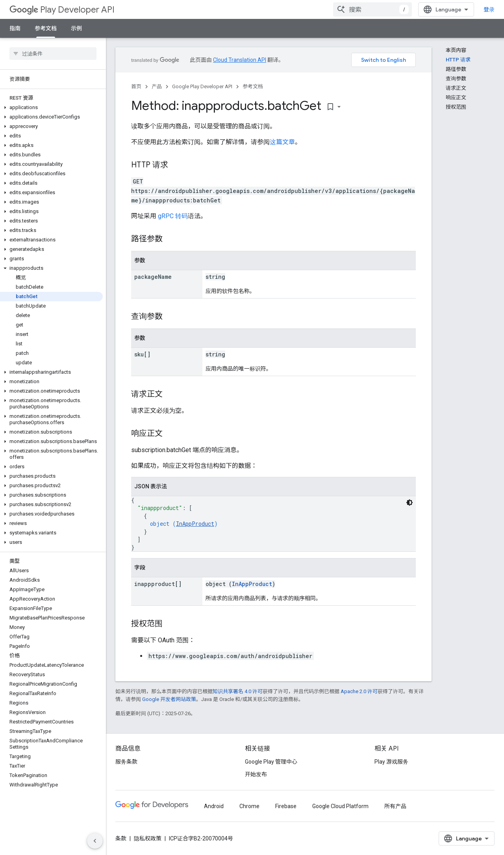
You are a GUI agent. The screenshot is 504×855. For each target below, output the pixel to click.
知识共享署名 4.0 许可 (238, 691)
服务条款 (126, 762)
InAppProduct (195, 524)
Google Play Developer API (202, 86)
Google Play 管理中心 (271, 762)
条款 (121, 838)
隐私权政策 (148, 838)
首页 (136, 86)
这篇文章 (282, 142)
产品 (157, 86)
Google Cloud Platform (340, 806)
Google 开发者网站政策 (169, 699)
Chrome (249, 806)
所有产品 (395, 806)
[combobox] (372, 9)
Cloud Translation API (240, 60)
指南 (15, 28)
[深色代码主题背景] (409, 503)
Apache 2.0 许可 (359, 691)
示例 (76, 28)
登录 (489, 9)
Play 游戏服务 (391, 762)
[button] (51, 108)
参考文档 (253, 86)
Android (214, 806)
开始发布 (256, 774)
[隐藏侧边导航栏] (95, 841)
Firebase (286, 806)
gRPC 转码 (173, 216)
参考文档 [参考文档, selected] (46, 28)
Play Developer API (62, 10)
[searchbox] (53, 54)
